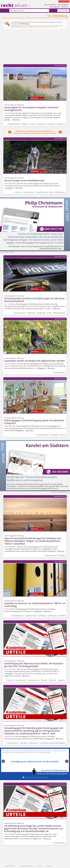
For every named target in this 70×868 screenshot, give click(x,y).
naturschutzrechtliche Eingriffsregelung (53, 743)
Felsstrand (52, 124)
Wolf (52, 192)
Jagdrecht (62, 680)
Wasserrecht (53, 615)
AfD (50, 313)
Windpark (43, 615)
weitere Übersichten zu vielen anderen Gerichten (38, 26)
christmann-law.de (8, 252)
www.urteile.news (60, 65)
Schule (63, 435)
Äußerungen (42, 313)
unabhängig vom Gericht (22, 27)
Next (66, 761)
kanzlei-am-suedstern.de (60, 492)
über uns (49, 866)
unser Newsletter (10, 866)
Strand (34, 124)
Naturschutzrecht (42, 192)
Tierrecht (19, 192)
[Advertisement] (35, 47)
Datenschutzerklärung (26, 866)
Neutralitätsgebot (60, 313)
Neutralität (32, 313)
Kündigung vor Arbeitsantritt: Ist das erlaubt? (35, 761)
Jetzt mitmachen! (64, 1)
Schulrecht (55, 435)
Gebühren (26, 124)
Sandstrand (62, 124)
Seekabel (63, 555)
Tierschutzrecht (29, 192)
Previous (4, 761)
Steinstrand (42, 124)
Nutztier (45, 680)
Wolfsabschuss (61, 192)
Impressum (40, 866)
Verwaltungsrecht (14, 124)
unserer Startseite (52, 27)
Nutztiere (53, 680)
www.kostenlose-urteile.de (57, 622)
